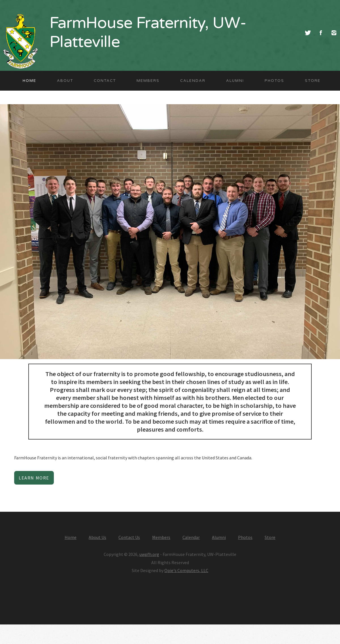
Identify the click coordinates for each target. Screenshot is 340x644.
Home (29, 81)
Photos (274, 81)
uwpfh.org (149, 554)
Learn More (34, 478)
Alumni (235, 81)
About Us (97, 537)
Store (313, 81)
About (65, 81)
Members (148, 81)
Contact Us (129, 537)
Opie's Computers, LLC (186, 570)
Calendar (193, 81)
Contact (105, 81)
